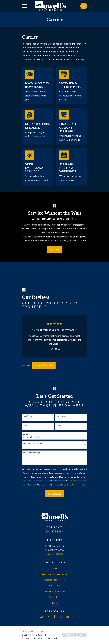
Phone (26, 425)
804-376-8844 (54, 531)
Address (27, 434)
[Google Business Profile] (42, 617)
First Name (28, 416)
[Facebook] (54, 617)
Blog (54, 603)
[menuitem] (26, 638)
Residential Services (54, 580)
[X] (61, 617)
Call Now (54, 250)
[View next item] (29, 365)
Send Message (54, 494)
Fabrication (54, 586)
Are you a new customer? (34, 443)
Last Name (61, 416)
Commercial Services (54, 591)
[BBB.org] (48, 617)
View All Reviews (44, 365)
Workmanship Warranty (54, 574)
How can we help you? (33, 453)
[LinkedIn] (67, 617)
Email (59, 425)
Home (54, 568)
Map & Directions (54, 554)
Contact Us (54, 597)
